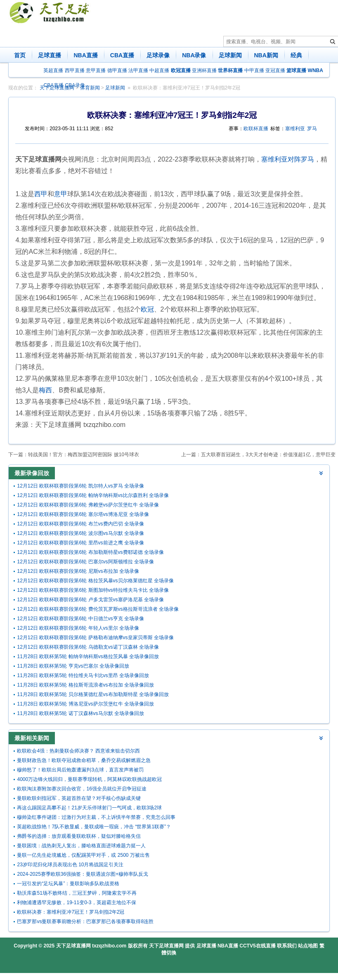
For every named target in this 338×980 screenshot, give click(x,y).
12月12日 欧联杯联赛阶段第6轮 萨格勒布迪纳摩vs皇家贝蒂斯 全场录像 (95, 638)
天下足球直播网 (73, 946)
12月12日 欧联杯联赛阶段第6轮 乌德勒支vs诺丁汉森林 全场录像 (88, 647)
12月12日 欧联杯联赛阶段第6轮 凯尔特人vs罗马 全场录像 (80, 486)
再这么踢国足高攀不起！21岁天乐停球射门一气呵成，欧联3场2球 (89, 808)
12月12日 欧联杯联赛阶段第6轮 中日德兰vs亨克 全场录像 (80, 619)
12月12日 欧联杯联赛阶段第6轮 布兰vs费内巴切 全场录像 (80, 524)
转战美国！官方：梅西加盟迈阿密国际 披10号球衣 (84, 455)
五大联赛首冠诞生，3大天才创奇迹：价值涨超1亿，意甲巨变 (268, 455)
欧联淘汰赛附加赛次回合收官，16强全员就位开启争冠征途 (82, 789)
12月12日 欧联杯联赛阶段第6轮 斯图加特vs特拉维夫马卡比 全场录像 (93, 590)
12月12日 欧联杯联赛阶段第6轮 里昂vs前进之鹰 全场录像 (80, 543)
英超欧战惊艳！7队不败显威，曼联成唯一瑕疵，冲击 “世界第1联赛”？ (94, 827)
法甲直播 (138, 70)
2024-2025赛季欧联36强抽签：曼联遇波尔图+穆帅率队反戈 (83, 874)
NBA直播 (85, 55)
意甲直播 (96, 70)
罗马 (312, 129)
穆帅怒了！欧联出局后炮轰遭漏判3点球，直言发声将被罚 (80, 770)
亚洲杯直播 (204, 70)
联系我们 (287, 946)
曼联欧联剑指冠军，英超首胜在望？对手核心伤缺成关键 (79, 798)
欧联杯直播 (256, 129)
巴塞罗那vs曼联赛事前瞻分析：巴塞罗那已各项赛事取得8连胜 (85, 921)
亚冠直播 (275, 70)
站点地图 (308, 946)
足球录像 (158, 55)
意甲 (61, 194)
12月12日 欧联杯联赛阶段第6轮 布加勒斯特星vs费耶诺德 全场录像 (90, 552)
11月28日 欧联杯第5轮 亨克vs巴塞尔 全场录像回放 (73, 666)
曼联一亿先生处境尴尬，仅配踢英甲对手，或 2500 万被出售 (83, 855)
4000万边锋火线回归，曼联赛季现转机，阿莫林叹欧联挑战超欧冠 (89, 779)
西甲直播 (75, 70)
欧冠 (147, 309)
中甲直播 (254, 70)
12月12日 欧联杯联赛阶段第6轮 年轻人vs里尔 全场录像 (78, 628)
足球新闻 (230, 55)
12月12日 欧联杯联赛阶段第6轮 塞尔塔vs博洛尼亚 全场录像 (83, 514)
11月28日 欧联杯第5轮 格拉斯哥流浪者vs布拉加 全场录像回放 (85, 685)
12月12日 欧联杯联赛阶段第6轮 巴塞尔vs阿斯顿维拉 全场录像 (85, 562)
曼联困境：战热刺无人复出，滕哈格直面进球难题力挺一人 (81, 846)
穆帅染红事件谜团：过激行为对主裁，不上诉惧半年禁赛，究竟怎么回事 (96, 817)
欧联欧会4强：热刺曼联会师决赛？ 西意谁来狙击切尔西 (78, 751)
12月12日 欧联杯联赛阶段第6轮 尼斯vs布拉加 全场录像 (78, 571)
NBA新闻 (266, 55)
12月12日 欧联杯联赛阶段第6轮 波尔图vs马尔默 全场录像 (80, 533)
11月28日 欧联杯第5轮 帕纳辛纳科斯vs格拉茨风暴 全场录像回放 (88, 656)
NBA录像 (194, 55)
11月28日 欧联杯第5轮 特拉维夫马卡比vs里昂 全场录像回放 (83, 675)
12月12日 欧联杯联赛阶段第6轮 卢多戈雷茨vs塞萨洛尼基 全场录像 (90, 600)
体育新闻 (90, 88)
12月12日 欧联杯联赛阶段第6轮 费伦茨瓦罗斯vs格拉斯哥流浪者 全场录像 (98, 609)
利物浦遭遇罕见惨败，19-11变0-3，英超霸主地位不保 (76, 903)
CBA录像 (75, 85)
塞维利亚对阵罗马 (288, 159)
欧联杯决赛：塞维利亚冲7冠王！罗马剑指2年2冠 (187, 88)
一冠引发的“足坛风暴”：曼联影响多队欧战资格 (68, 884)
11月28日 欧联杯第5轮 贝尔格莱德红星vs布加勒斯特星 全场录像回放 (93, 694)
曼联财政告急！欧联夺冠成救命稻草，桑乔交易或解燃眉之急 (84, 760)
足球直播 (50, 55)
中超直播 (159, 70)
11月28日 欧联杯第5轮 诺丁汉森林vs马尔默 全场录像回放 (80, 713)
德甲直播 (117, 70)
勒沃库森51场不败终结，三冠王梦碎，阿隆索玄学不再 (77, 893)
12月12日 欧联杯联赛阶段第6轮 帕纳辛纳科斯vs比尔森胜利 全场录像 (93, 495)
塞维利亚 (295, 129)
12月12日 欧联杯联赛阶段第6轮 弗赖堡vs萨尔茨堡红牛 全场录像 (88, 505)
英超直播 (53, 70)
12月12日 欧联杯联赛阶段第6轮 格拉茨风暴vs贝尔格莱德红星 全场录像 (95, 581)
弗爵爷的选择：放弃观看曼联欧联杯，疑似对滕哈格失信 (79, 836)
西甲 (41, 194)
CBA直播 (122, 55)
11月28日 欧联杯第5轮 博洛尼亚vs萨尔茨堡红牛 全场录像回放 (85, 704)
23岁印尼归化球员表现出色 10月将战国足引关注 (70, 865)
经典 (296, 55)
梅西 (45, 390)
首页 (20, 55)
